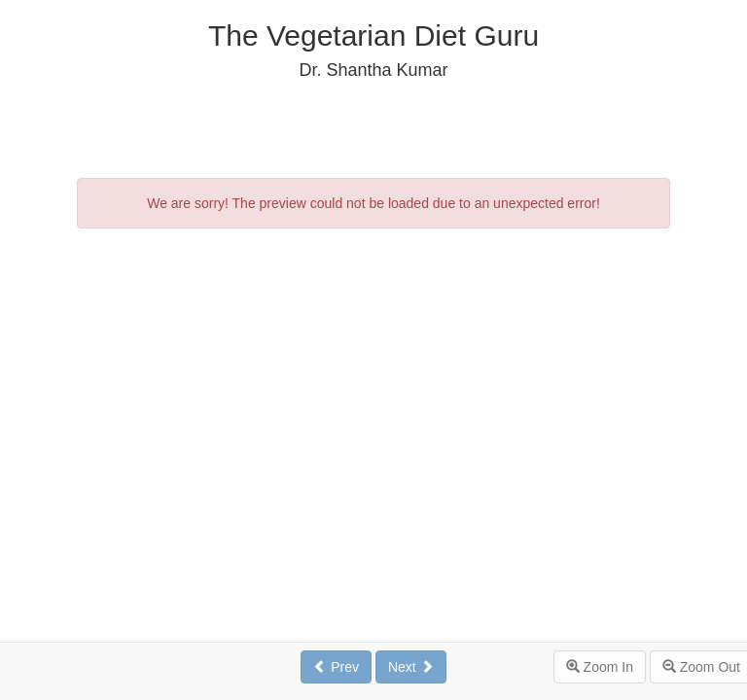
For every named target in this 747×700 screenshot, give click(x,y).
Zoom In (600, 667)
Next (411, 667)
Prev (336, 667)
